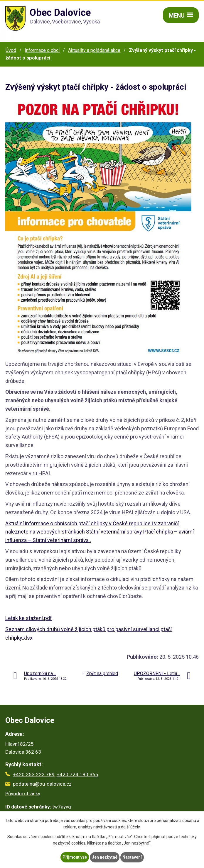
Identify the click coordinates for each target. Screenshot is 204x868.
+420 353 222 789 (30, 774)
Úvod (11, 50)
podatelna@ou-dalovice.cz (38, 784)
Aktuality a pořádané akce (94, 50)
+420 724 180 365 (77, 774)
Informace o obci (42, 50)
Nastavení (132, 857)
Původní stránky (23, 794)
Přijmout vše (75, 857)
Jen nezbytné (105, 857)
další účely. (131, 827)
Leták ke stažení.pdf (29, 618)
